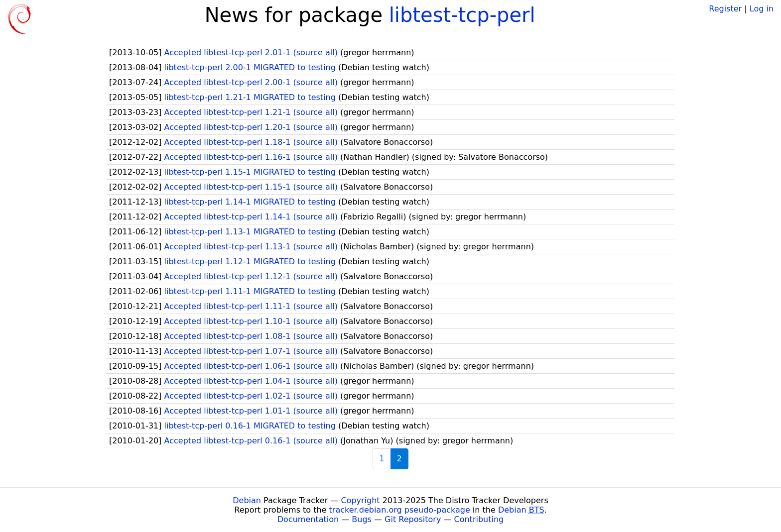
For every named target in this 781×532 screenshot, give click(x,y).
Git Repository (413, 519)
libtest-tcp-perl (462, 15)
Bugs (362, 519)
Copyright (360, 500)
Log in (762, 9)
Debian (247, 500)
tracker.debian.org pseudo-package (400, 510)
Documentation (308, 519)
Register (725, 9)
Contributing (479, 519)
